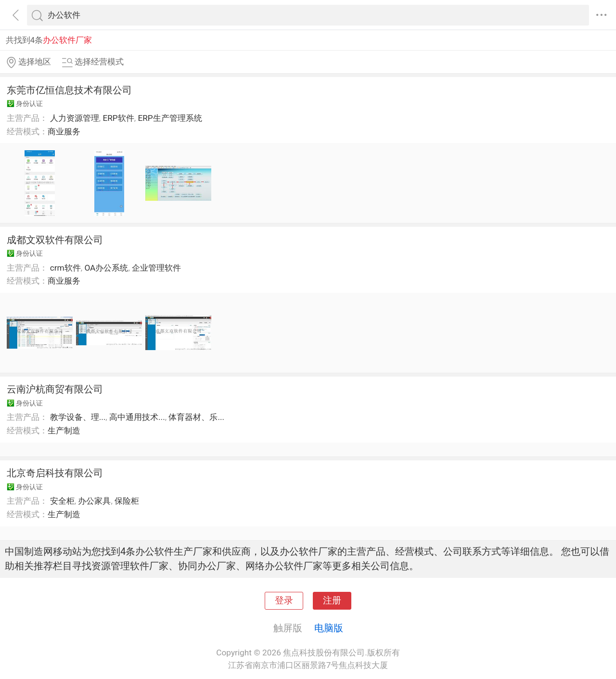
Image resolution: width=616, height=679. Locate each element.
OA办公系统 (106, 268)
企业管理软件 (156, 268)
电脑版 (329, 628)
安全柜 (62, 501)
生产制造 (64, 431)
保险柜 (127, 501)
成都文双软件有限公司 (55, 240)
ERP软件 (118, 118)
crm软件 (65, 268)
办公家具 (94, 501)
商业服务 (64, 131)
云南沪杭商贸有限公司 (55, 389)
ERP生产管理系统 (170, 118)
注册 (332, 601)
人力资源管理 (75, 118)
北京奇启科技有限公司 (55, 473)
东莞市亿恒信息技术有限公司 (69, 90)
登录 (284, 601)
